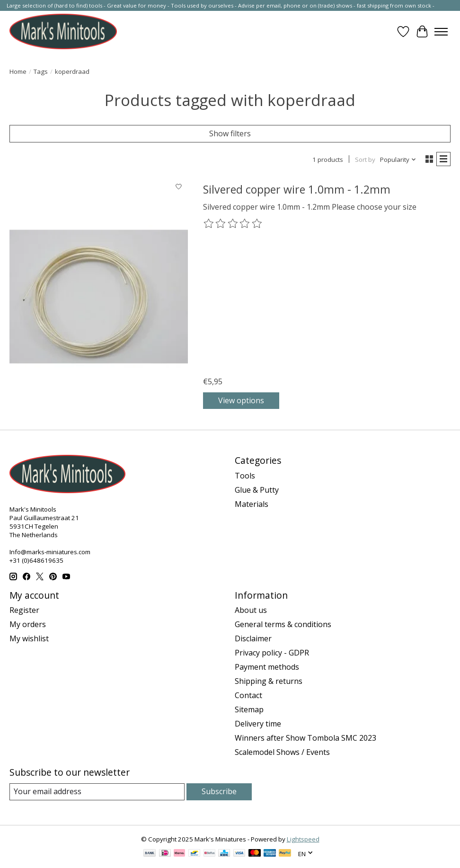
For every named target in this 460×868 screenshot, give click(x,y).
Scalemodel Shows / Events (282, 752)
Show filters (230, 133)
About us (251, 610)
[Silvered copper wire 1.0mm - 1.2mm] (99, 296)
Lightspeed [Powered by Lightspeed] (303, 839)
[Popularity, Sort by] (398, 159)
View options (241, 400)
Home (18, 71)
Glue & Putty (257, 490)
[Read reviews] (233, 224)
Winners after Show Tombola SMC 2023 (305, 738)
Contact (248, 695)
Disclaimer (253, 638)
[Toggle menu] (441, 32)
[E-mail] (97, 792)
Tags (41, 71)
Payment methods (267, 667)
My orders (28, 624)
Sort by (365, 159)
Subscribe (219, 791)
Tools (245, 476)
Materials (252, 504)
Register (24, 610)
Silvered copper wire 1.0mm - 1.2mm (297, 189)
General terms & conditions (283, 624)
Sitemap (249, 709)
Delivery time (258, 724)
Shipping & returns (269, 681)
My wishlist (29, 638)
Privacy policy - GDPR (272, 653)
